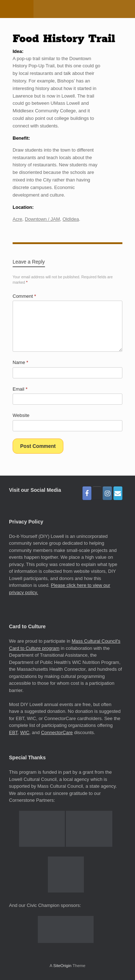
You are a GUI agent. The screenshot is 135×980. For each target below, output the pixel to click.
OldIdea (71, 219)
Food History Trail (64, 39)
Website (21, 415)
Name (20, 362)
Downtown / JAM (42, 219)
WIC (25, 732)
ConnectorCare (57, 732)
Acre (17, 219)
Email (20, 389)
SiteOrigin (62, 966)
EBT (13, 732)
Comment (24, 296)
